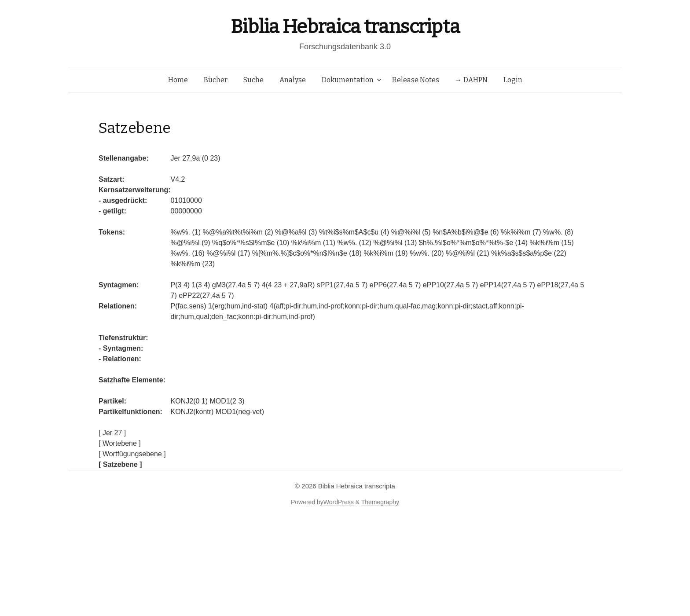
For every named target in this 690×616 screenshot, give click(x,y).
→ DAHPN (471, 80)
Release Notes (416, 80)
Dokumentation (348, 80)
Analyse (293, 80)
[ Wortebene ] (120, 443)
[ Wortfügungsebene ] (132, 454)
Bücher (216, 80)
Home (178, 80)
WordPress (339, 502)
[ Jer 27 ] (112, 433)
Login (513, 80)
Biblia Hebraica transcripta (345, 27)
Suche (253, 80)
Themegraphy (380, 502)
